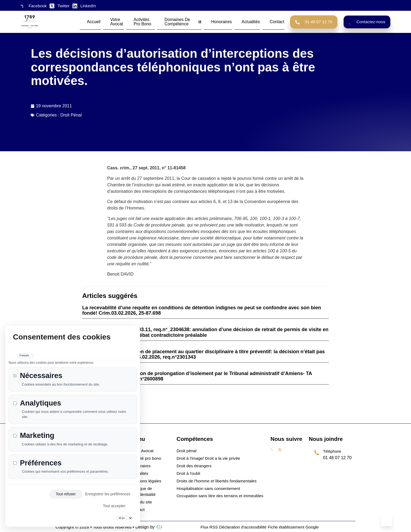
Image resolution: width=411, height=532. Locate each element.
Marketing (34, 430)
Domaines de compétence (189, 21)
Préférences (37, 458)
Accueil (99, 21)
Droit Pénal (71, 115)
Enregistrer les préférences (108, 489)
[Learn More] (332, 457)
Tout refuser (66, 489)
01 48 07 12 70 (314, 21)
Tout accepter (114, 501)
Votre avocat (118, 21)
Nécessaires (38, 371)
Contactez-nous (367, 21)
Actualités (245, 21)
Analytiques (37, 398)
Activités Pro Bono (146, 21)
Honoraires (226, 21)
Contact (262, 21)
